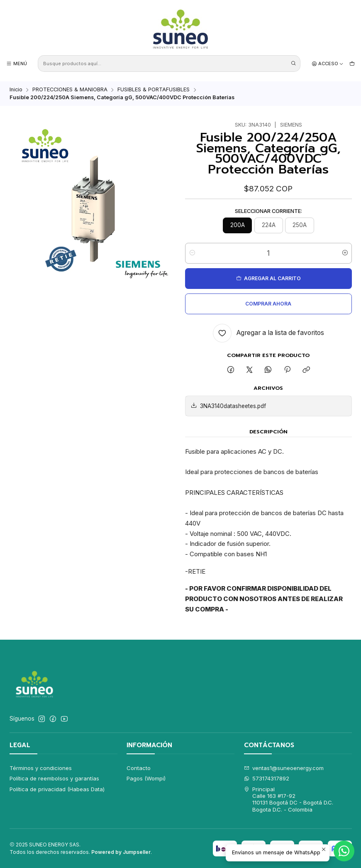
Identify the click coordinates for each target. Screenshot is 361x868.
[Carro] (352, 64)
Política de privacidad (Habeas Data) (57, 789)
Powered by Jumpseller (121, 852)
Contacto (139, 768)
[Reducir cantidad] (192, 253)
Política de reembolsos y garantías (54, 778)
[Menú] (17, 64)
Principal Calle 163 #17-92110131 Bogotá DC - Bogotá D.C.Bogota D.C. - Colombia (289, 799)
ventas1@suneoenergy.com (284, 768)
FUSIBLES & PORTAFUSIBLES (154, 90)
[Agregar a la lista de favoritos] (268, 333)
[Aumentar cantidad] (345, 253)
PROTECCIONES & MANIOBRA (70, 90)
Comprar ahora (268, 304)
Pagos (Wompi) (146, 778)
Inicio (16, 90)
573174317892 (267, 778)
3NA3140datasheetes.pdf (228, 406)
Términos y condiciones (41, 768)
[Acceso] (328, 64)
